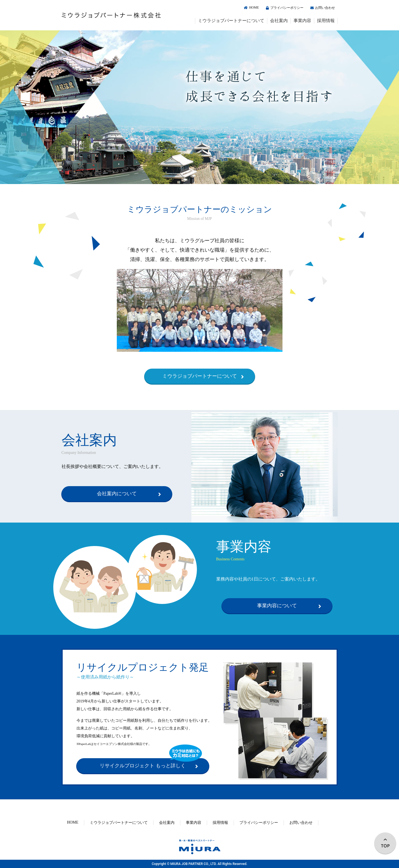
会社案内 (279, 21)
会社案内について (117, 494)
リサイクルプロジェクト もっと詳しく (143, 766)
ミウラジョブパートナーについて (231, 21)
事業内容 (302, 21)
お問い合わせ (322, 8)
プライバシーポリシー (284, 8)
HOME (251, 7)
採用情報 (326, 21)
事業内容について (277, 606)
